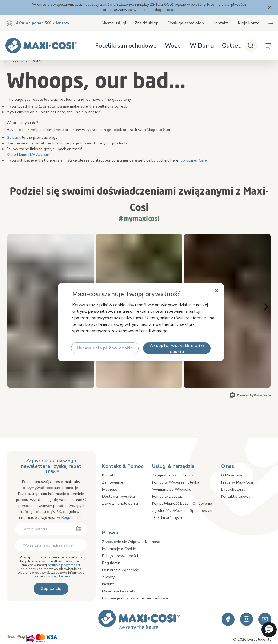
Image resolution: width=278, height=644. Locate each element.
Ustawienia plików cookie (105, 348)
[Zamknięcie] (217, 291)
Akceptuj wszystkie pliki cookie (177, 348)
